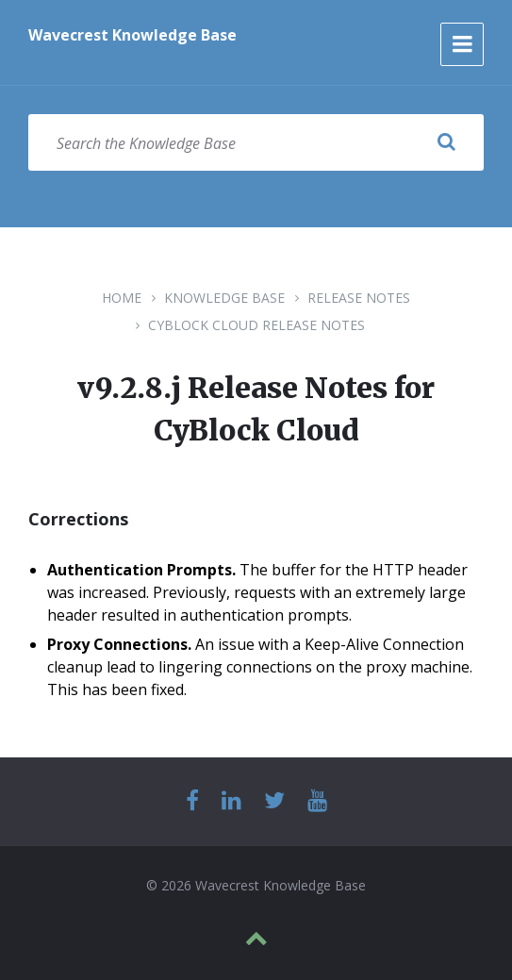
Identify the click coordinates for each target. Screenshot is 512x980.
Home (122, 298)
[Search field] (256, 142)
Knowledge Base (224, 298)
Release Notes (359, 298)
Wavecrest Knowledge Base (132, 35)
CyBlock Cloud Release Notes (256, 325)
